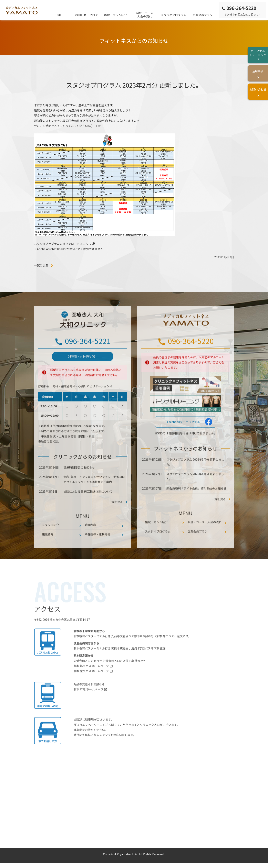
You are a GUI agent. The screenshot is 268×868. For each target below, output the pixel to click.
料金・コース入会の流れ (145, 15)
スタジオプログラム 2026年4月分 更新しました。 (195, 488)
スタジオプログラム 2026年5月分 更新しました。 (195, 474)
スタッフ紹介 (51, 536)
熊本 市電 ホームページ (88, 701)
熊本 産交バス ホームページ (91, 682)
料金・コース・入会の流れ (205, 534)
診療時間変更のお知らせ (79, 479)
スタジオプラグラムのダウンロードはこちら (63, 244)
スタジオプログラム (174, 15)
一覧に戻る (41, 265)
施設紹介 (48, 546)
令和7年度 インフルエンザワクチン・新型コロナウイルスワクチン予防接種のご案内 (94, 491)
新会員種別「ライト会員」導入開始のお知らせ (197, 500)
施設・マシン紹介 (115, 15)
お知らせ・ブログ (86, 15)
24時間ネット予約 (80, 368)
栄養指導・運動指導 (97, 546)
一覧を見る (219, 510)
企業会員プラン (203, 15)
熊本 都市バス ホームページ (91, 677)
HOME (58, 15)
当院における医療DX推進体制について (88, 503)
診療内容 (90, 536)
